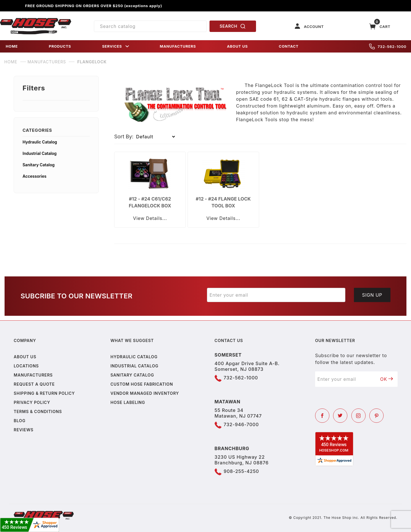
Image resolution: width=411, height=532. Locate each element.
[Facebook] (322, 416)
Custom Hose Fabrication (142, 384)
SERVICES (116, 46)
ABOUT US (237, 46)
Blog (20, 421)
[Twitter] (340, 416)
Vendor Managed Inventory (145, 393)
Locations (26, 366)
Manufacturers (33, 375)
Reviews (24, 430)
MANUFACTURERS (178, 46)
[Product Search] (150, 26)
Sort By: (124, 136)
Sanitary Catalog (39, 165)
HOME (12, 46)
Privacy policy (32, 402)
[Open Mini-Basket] (380, 26)
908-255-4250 (241, 471)
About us (25, 357)
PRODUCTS (60, 46)
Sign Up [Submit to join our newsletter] (372, 295)
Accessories (35, 176)
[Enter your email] (276, 295)
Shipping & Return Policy (44, 393)
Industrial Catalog (40, 153)
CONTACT (289, 46)
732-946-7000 (241, 424)
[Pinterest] (376, 416)
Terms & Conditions (38, 411)
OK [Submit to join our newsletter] (387, 379)
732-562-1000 (388, 46)
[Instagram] (358, 416)
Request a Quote (34, 384)
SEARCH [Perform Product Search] (233, 26)
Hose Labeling (128, 402)
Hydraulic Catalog (40, 142)
